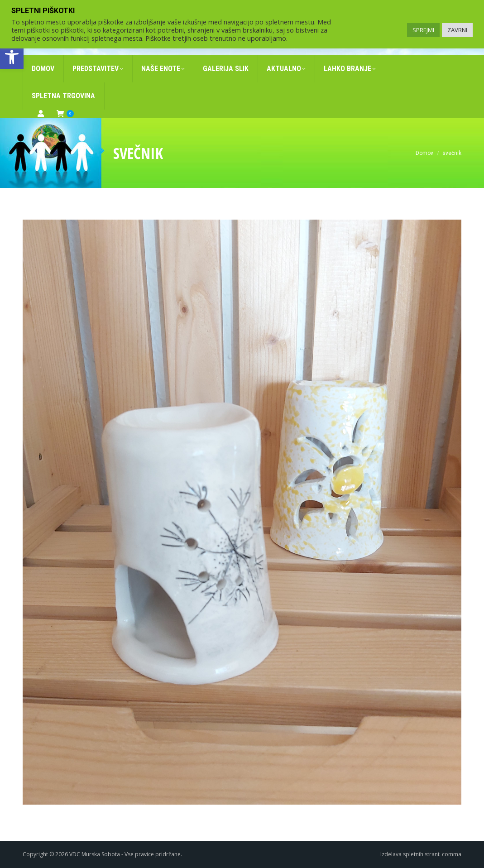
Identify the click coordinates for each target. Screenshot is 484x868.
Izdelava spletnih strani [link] (410, 854)
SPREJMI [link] (423, 30)
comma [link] (452, 854)
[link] (12, 57)
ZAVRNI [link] (457, 30)
